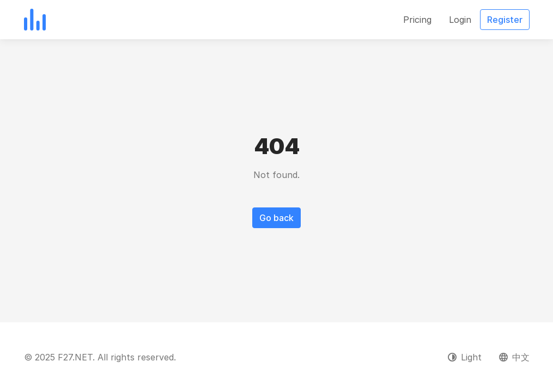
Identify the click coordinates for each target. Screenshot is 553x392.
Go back (276, 218)
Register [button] (505, 20)
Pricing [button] (417, 20)
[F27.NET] (35, 20)
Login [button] (460, 20)
